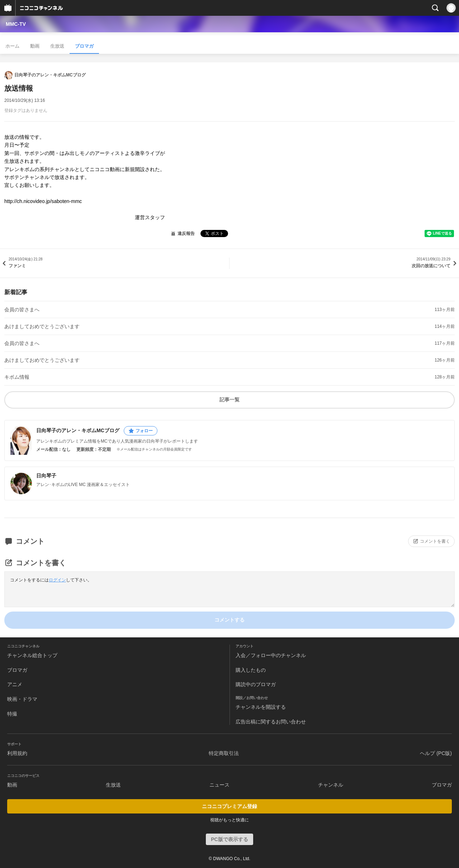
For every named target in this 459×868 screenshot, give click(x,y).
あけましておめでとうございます (42, 326)
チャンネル (331, 785)
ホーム (12, 46)
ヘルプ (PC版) (436, 753)
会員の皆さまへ (22, 310)
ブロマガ (84, 46)
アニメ (15, 684)
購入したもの (251, 670)
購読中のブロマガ (256, 684)
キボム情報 (17, 377)
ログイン (57, 580)
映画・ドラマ (22, 699)
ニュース (219, 785)
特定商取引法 (224, 753)
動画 (35, 46)
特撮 (12, 714)
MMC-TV (16, 24)
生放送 (57, 46)
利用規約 (17, 753)
